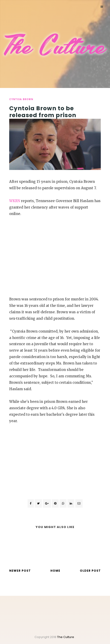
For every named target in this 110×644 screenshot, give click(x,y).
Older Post (90, 571)
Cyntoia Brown (21, 99)
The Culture (66, 637)
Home (55, 571)
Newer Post (20, 571)
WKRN (15, 201)
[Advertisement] (55, 255)
